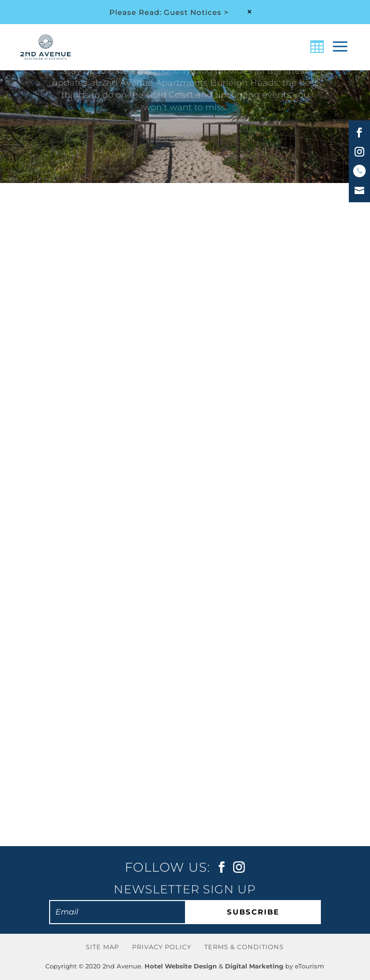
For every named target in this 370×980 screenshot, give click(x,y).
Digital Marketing (254, 966)
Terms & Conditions (244, 947)
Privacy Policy (162, 947)
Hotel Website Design (181, 966)
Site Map (102, 947)
